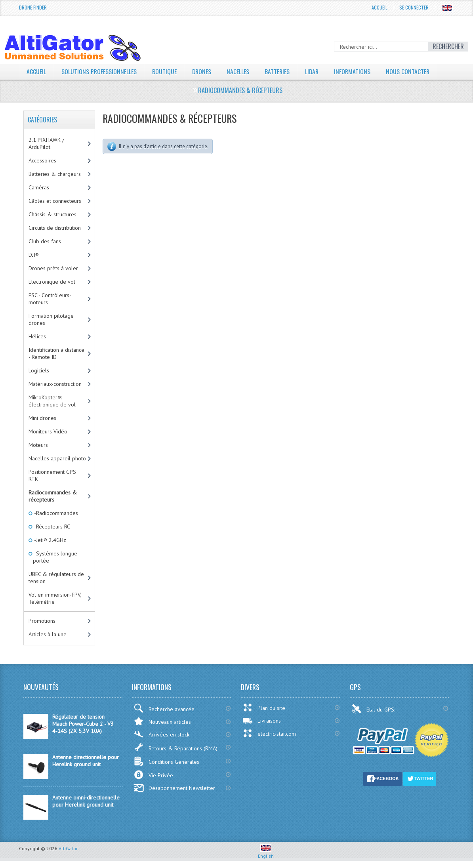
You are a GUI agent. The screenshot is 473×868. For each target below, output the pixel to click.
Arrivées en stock (161, 734)
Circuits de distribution (55, 228)
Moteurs (38, 445)
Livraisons (262, 721)
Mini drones (42, 418)
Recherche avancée (164, 708)
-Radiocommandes (55, 513)
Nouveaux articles (162, 721)
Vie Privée (153, 775)
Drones (202, 71)
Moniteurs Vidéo (48, 431)
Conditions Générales (166, 761)
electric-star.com (269, 733)
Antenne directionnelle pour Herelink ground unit (86, 761)
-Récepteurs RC (51, 527)
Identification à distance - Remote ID (56, 353)
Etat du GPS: (374, 709)
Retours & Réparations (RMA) (175, 747)
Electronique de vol (52, 282)
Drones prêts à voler (53, 268)
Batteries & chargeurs (55, 174)
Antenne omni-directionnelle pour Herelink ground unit (86, 801)
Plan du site (264, 708)
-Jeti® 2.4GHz (50, 540)
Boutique (165, 71)
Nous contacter (411, 71)
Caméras (39, 187)
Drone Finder (33, 7)
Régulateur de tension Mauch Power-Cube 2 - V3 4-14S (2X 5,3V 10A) (83, 724)
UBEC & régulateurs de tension (56, 578)
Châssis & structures (52, 214)
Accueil (380, 7)
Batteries (278, 71)
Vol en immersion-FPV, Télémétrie (55, 598)
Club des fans (45, 241)
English (266, 853)
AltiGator (68, 848)
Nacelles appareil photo (57, 458)
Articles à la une (48, 634)
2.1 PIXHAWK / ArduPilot (46, 143)
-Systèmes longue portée (55, 557)
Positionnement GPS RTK (52, 475)
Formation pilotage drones (51, 319)
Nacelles (239, 71)
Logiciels (39, 370)
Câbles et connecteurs (55, 201)
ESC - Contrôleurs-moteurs (50, 299)
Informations (355, 71)
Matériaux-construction (55, 384)
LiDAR (314, 71)
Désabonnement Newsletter (174, 788)
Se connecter (414, 7)
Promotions (42, 621)
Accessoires (42, 160)
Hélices (37, 336)
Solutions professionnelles (99, 71)
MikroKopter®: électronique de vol (52, 401)
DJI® (34, 255)
